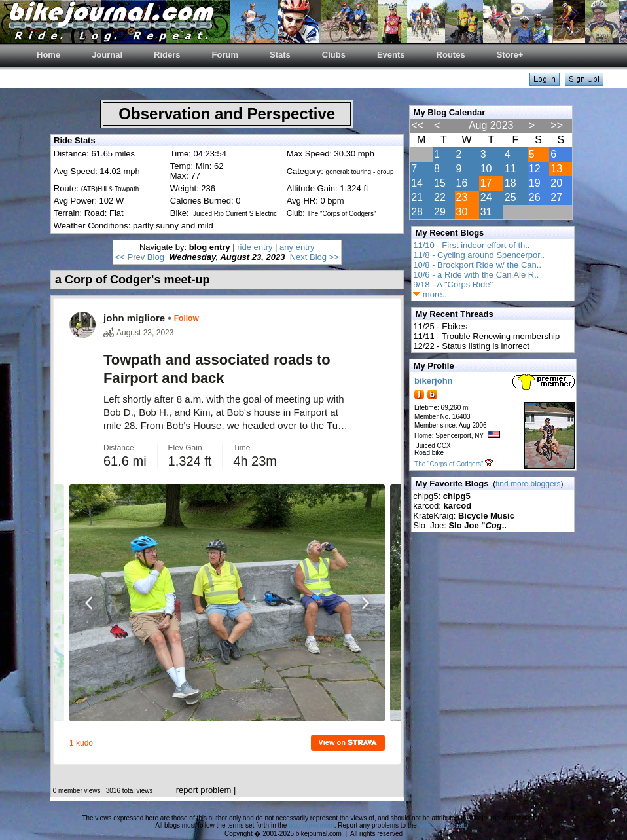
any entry (297, 247)
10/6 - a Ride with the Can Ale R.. (476, 275)
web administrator (444, 825)
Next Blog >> (314, 257)
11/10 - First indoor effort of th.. (471, 245)
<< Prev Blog (140, 257)
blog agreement (312, 825)
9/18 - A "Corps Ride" (453, 284)
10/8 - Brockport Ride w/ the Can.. (477, 265)
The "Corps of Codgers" (449, 464)
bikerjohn (434, 381)
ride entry (255, 247)
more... (431, 294)
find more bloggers (528, 484)
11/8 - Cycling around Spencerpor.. (479, 255)
